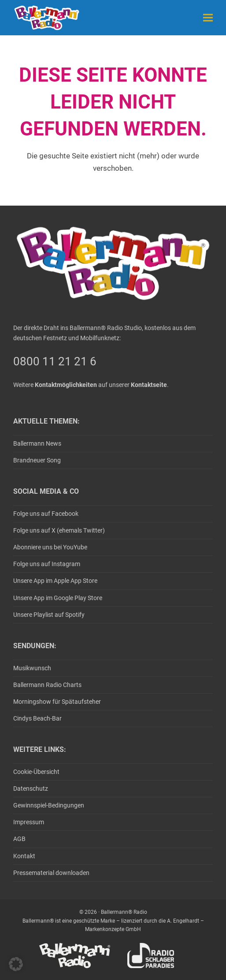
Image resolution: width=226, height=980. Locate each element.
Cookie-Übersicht (36, 772)
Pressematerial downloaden (51, 873)
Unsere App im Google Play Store (58, 598)
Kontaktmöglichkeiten (66, 385)
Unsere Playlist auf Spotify (49, 615)
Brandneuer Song (37, 460)
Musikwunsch (32, 668)
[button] (208, 17)
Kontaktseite (149, 385)
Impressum (29, 822)
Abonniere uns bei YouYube (50, 547)
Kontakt (24, 856)
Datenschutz (31, 789)
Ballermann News (37, 443)
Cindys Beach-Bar (37, 718)
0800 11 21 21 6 (55, 361)
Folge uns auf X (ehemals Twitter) (59, 530)
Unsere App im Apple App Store (55, 581)
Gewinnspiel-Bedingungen (49, 805)
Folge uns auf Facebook (46, 514)
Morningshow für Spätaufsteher (57, 702)
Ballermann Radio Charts (47, 685)
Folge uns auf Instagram (47, 564)
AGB (19, 839)
